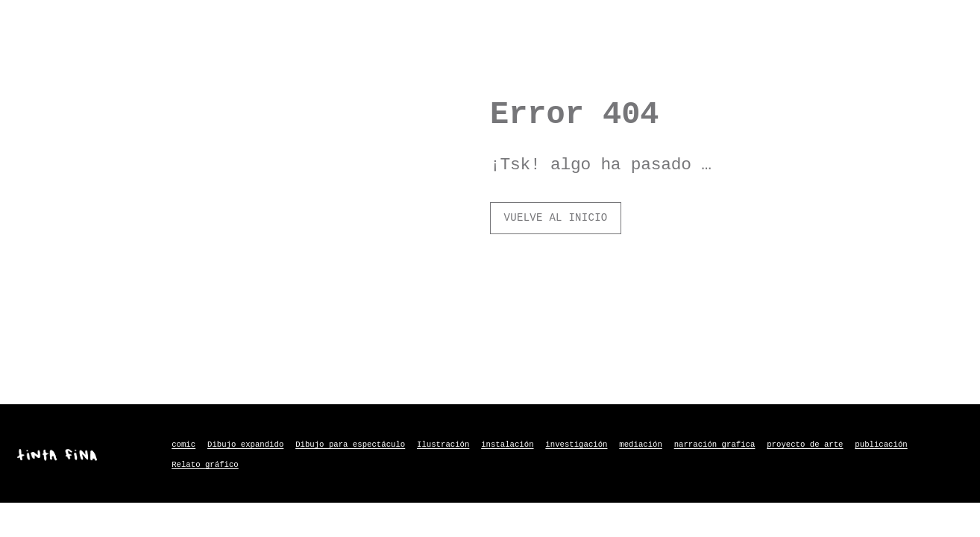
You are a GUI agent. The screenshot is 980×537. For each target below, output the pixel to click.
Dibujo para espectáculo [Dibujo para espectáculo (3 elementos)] (350, 445)
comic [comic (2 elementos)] (183, 445)
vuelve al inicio (556, 218)
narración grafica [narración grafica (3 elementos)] (715, 445)
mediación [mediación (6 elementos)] (641, 445)
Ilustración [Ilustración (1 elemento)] (443, 445)
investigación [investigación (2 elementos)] (576, 445)
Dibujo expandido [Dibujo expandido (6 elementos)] (245, 445)
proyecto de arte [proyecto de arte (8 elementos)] (805, 445)
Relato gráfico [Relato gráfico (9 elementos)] (205, 465)
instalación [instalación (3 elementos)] (507, 445)
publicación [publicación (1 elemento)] (881, 445)
